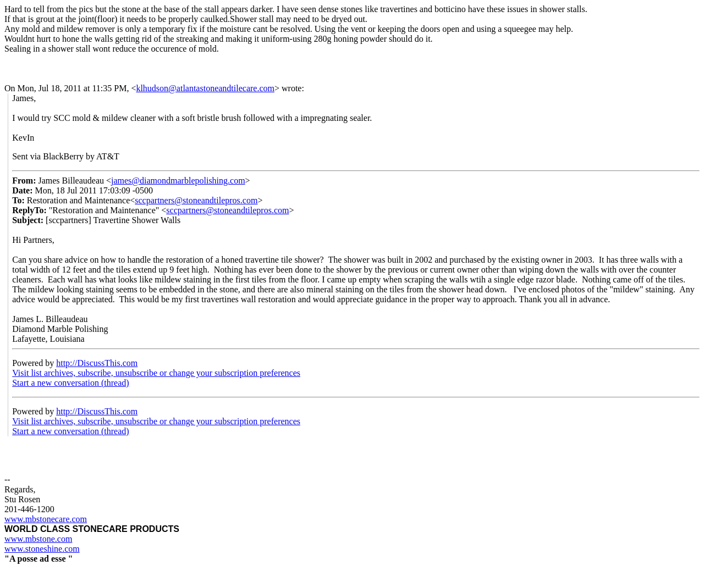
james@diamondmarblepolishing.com (178, 181)
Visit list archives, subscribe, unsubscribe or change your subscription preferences (156, 373)
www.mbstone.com (38, 539)
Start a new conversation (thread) (70, 383)
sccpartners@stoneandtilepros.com (196, 200)
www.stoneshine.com (42, 549)
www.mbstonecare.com (46, 519)
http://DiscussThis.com (97, 363)
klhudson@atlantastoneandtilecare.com (205, 88)
